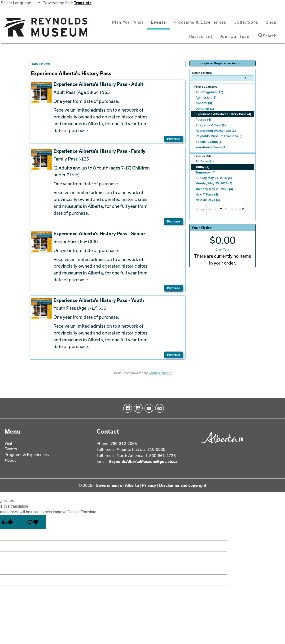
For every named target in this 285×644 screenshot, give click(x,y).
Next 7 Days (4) (207, 194)
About (10, 460)
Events (159, 22)
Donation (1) (205, 109)
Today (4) (202, 167)
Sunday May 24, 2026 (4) (214, 178)
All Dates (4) (205, 161)
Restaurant (201, 36)
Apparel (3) (204, 103)
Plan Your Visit (128, 22)
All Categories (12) (209, 92)
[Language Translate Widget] (20, 3)
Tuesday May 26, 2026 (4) (214, 189)
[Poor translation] (33, 522)
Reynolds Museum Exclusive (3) (220, 136)
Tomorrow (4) (206, 172)
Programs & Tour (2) (211, 125)
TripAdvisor (159, 408)
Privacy (149, 485)
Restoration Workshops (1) (216, 131)
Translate (78, 3)
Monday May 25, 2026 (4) (214, 183)
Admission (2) (206, 98)
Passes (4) (203, 120)
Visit (8, 443)
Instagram (137, 408)
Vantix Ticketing (160, 373)
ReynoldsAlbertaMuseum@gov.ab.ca (143, 461)
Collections (246, 22)
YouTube (148, 408)
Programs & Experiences (200, 22)
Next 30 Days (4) (208, 200)
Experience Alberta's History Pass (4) (223, 114)
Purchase (173, 139)
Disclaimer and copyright (183, 485)
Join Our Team (236, 36)
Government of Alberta (117, 485)
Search (267, 36)
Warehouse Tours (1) (211, 147)
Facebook (127, 408)
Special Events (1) (209, 142)
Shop (271, 22)
